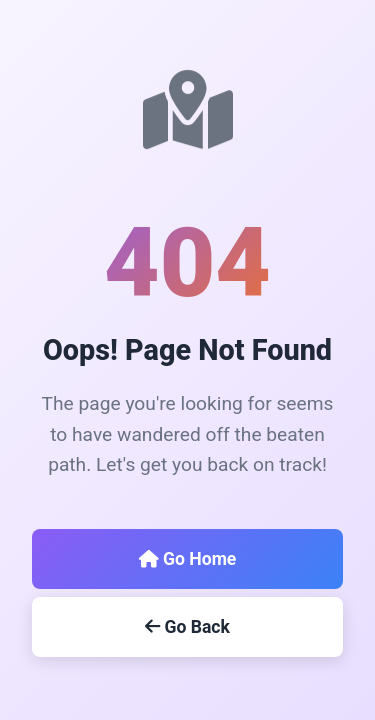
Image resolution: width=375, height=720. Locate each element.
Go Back (187, 627)
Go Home (188, 559)
